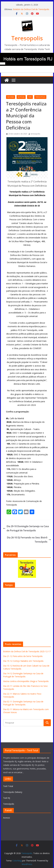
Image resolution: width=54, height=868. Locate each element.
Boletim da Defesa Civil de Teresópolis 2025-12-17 (27, 651)
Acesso (7, 818)
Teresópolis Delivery (13, 792)
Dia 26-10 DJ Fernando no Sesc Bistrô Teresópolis (29, 540)
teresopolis (40, 97)
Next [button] (32, 568)
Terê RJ (7, 798)
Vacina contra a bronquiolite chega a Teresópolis (26, 681)
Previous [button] (22, 568)
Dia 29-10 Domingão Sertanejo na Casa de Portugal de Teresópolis (26, 528)
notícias (21, 97)
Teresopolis (27, 38)
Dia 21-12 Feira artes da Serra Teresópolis (23, 656)
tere (30, 97)
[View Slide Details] (27, 569)
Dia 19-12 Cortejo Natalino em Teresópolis (23, 661)
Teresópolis (9, 804)
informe (11, 97)
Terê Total (8, 786)
